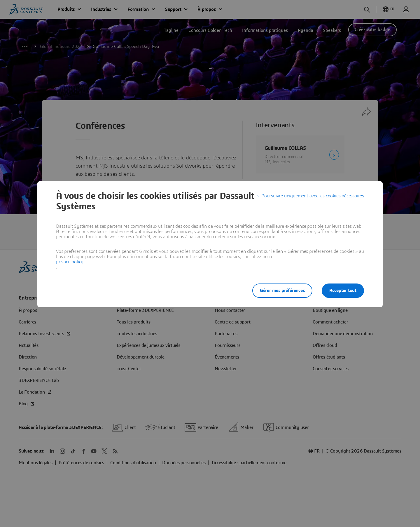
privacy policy (70, 262)
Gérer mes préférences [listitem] (282, 291)
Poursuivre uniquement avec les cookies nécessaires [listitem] (313, 196)
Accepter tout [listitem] (343, 291)
